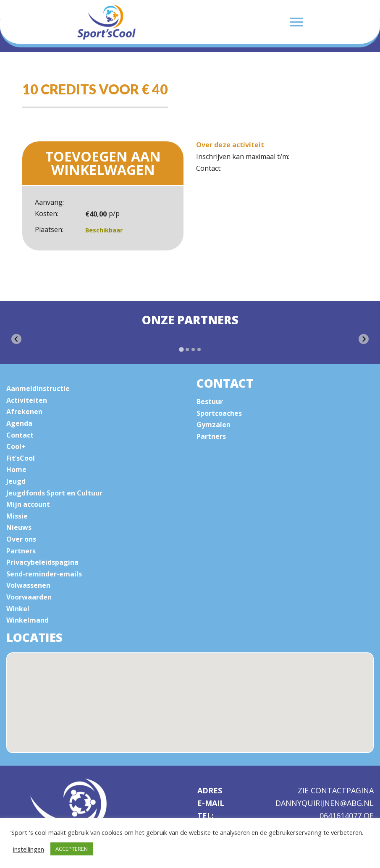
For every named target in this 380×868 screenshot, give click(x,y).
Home (16, 469)
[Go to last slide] (16, 339)
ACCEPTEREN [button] (72, 849)
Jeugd (16, 481)
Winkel (18, 609)
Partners (21, 551)
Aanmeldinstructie (38, 388)
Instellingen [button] (28, 849)
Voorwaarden (29, 597)
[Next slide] (364, 339)
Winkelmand (28, 620)
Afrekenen (24, 412)
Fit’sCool (21, 458)
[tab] (181, 350)
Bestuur (210, 401)
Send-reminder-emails (44, 574)
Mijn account (28, 504)
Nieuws (19, 527)
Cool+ (16, 446)
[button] (199, 713)
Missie (17, 516)
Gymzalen (214, 425)
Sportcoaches (219, 413)
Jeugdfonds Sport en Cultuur (54, 493)
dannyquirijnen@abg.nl (325, 803)
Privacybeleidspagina (42, 562)
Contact (20, 435)
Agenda (19, 423)
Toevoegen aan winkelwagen (103, 163)
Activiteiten (27, 400)
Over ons (21, 539)
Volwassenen (28, 585)
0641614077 (342, 816)
